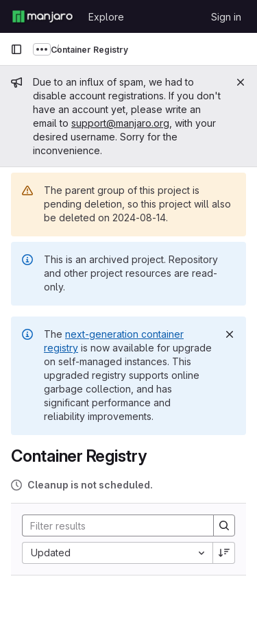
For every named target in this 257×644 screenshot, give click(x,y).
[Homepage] (42, 16)
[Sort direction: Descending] (224, 553)
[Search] (112, 525)
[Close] (241, 82)
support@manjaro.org (120, 123)
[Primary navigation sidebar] (16, 49)
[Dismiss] (230, 334)
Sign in (226, 17)
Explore (106, 17)
